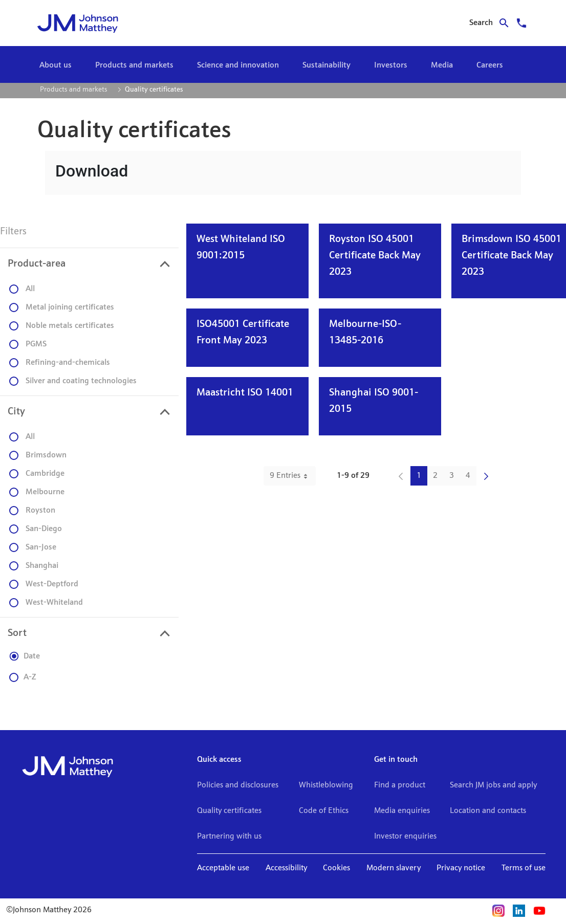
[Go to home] (102, 23)
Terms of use (524, 868)
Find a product (400, 785)
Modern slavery (394, 868)
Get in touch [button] (396, 760)
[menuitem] (56, 65)
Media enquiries (402, 811)
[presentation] (89, 264)
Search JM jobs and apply (493, 785)
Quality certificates (229, 811)
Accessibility (286, 868)
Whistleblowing (326, 785)
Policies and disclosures (238, 785)
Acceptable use (223, 868)
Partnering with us (229, 837)
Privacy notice (461, 868)
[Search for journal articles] (492, 23)
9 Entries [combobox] (293, 476)
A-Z (23, 677)
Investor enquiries (405, 837)
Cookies (336, 868)
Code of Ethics (324, 811)
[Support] (521, 23)
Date (25, 656)
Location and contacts (488, 811)
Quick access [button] (219, 760)
